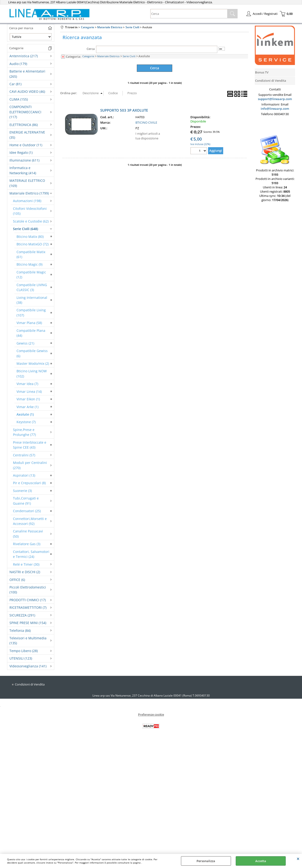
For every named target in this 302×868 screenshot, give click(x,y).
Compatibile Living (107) (31, 312)
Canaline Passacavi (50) (28, 534)
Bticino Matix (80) (30, 237)
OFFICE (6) (17, 580)
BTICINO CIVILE (146, 122)
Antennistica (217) (24, 56)
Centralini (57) (24, 455)
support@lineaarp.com (275, 99)
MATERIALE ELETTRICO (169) (27, 183)
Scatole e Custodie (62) (31, 221)
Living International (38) (32, 300)
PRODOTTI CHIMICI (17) (28, 600)
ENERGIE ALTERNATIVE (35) (27, 135)
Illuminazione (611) (24, 160)
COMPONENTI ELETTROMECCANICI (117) (25, 112)
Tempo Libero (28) (24, 651)
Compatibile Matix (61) (31, 254)
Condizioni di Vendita (30, 684)
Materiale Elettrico (108, 56)
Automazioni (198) (27, 201)
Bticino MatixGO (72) (33, 244)
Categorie (88, 56)
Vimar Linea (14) (29, 391)
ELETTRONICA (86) (24, 125)
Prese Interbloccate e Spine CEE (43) (30, 445)
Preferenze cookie (151, 714)
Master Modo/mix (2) (33, 363)
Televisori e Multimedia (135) (28, 641)
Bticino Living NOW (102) (32, 373)
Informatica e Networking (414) (23, 170)
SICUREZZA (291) (22, 615)
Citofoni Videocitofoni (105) (30, 211)
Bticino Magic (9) (29, 264)
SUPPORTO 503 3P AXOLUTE (124, 110)
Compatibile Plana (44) (31, 333)
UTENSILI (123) (21, 658)
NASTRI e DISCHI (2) (25, 572)
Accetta (261, 861)
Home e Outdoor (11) (26, 145)
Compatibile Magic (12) (31, 275)
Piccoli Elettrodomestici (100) (28, 590)
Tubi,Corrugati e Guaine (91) (26, 501)
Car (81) (15, 84)
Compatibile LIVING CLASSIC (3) (32, 287)
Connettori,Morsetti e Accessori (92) (30, 521)
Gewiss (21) (25, 343)
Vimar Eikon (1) (28, 399)
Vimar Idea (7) (27, 384)
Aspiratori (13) (24, 475)
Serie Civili (129, 56)
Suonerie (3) (22, 491)
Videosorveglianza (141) (28, 666)
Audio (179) (18, 64)
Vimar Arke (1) (27, 407)
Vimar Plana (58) (29, 323)
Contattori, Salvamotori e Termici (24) (31, 554)
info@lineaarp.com (275, 109)
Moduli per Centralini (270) (30, 465)
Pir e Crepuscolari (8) (29, 483)
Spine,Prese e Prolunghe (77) (24, 432)
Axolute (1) (25, 414)
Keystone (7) (26, 422)
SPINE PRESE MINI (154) (28, 623)
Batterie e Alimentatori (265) (27, 74)
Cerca (91, 49)
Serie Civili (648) (25, 229)
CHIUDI (298, 859)
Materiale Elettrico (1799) (29, 193)
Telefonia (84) (20, 631)
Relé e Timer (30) (26, 564)
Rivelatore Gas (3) (27, 544)
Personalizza (206, 861)
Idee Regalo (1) (21, 152)
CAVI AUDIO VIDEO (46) (27, 91)
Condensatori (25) (27, 511)
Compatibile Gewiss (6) (32, 353)
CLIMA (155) (19, 99)
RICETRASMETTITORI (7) (28, 607)
